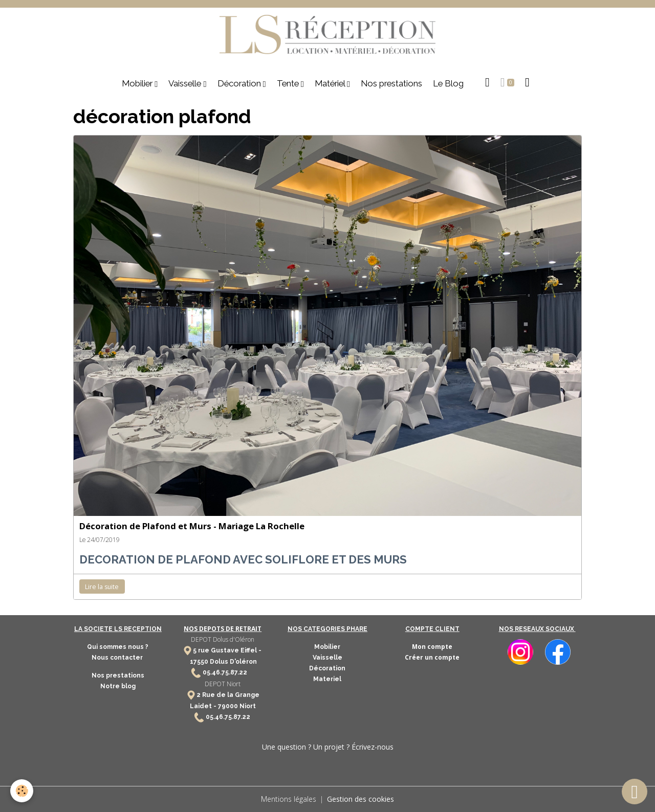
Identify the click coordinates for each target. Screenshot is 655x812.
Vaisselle (186, 83)
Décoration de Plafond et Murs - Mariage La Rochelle (192, 526)
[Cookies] (22, 791)
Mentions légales (289, 799)
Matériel (331, 83)
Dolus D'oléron (233, 662)
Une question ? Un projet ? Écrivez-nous (328, 747)
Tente (289, 83)
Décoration (240, 83)
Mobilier (138, 83)
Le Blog (448, 83)
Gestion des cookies (361, 799)
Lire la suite (102, 587)
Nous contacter (118, 658)
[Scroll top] (635, 792)
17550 (199, 662)
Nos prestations (391, 83)
